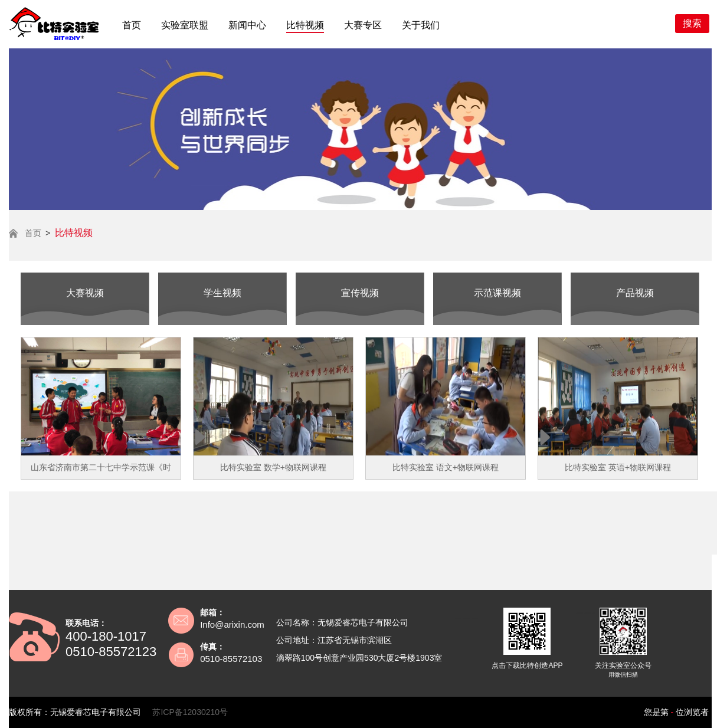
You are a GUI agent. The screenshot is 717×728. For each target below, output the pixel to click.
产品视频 (635, 293)
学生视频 (222, 293)
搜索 (692, 23)
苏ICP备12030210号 (190, 712)
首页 (132, 25)
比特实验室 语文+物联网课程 (446, 467)
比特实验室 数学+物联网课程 (273, 467)
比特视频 (305, 25)
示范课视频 (497, 293)
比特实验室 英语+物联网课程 (618, 467)
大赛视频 (85, 293)
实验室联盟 (185, 25)
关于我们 (421, 25)
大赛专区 (363, 25)
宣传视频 (360, 293)
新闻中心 (247, 25)
